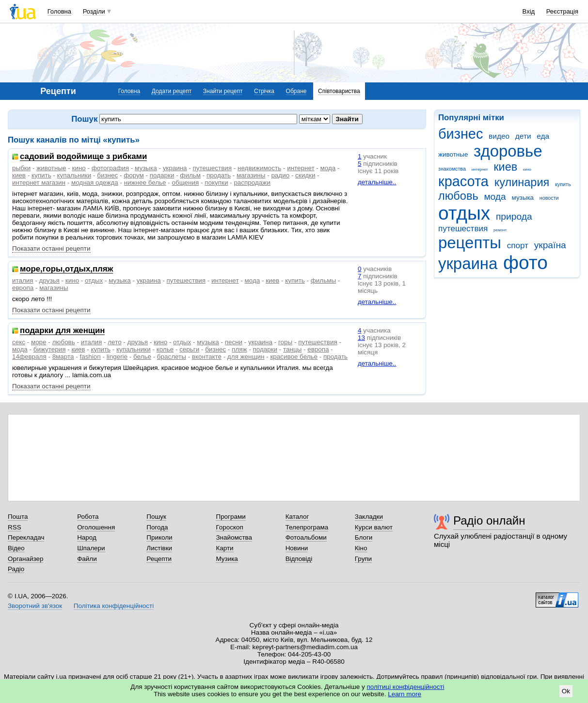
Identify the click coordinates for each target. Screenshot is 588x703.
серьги (189, 349)
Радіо (16, 569)
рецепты (470, 243)
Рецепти (159, 559)
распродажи (252, 183)
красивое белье (294, 357)
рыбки (21, 168)
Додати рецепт (172, 91)
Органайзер (25, 559)
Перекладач (26, 537)
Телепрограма (307, 527)
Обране (296, 91)
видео (499, 136)
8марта (63, 357)
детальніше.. (377, 182)
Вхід (529, 11)
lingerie (117, 357)
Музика (227, 559)
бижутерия (50, 349)
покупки (216, 183)
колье (165, 349)
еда (543, 136)
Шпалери (91, 548)
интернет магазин (39, 183)
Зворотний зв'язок (35, 606)
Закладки (369, 517)
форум (134, 175)
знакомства (452, 169)
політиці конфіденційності (406, 687)
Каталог (297, 517)
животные (453, 154)
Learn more (405, 694)
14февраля (29, 357)
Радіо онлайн (489, 520)
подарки (162, 175)
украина (468, 264)
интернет (480, 169)
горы (285, 342)
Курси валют (374, 527)
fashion (90, 357)
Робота (88, 517)
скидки (305, 175)
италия (23, 280)
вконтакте (207, 357)
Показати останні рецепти (51, 248)
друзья (49, 280)
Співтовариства (339, 91)
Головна (59, 11)
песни (234, 342)
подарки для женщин (62, 331)
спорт (518, 246)
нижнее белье (145, 183)
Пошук (156, 517)
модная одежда (95, 183)
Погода (157, 527)
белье (142, 357)
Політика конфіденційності (114, 606)
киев (505, 167)
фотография (110, 168)
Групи (363, 559)
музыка (523, 198)
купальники (74, 175)
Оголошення (96, 527)
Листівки (159, 548)
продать (219, 175)
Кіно (361, 548)
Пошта (18, 517)
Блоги (364, 537)
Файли (87, 559)
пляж (239, 349)
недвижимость (259, 168)
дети (523, 136)
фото (525, 263)
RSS (15, 527)
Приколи (159, 537)
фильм (190, 175)
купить (563, 184)
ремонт (500, 230)
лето (114, 342)
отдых (464, 213)
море (39, 342)
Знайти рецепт (223, 91)
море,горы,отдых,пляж (66, 269)
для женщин (246, 357)
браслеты (172, 357)
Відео (16, 548)
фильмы (323, 280)
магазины (251, 175)
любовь (458, 196)
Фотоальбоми (306, 537)
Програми (230, 517)
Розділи (94, 11)
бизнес (461, 134)
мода (495, 197)
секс (19, 342)
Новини (297, 548)
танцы (292, 349)
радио (280, 175)
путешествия (463, 229)
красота (463, 181)
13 (361, 338)
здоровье (508, 151)
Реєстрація (562, 11)
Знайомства (234, 537)
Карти (224, 548)
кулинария (522, 182)
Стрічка (264, 91)
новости (549, 198)
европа (23, 288)
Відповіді (299, 559)
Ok (566, 691)
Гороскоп (229, 527)
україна (550, 245)
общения (186, 183)
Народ (87, 537)
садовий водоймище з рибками (83, 157)
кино (527, 169)
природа (514, 216)
